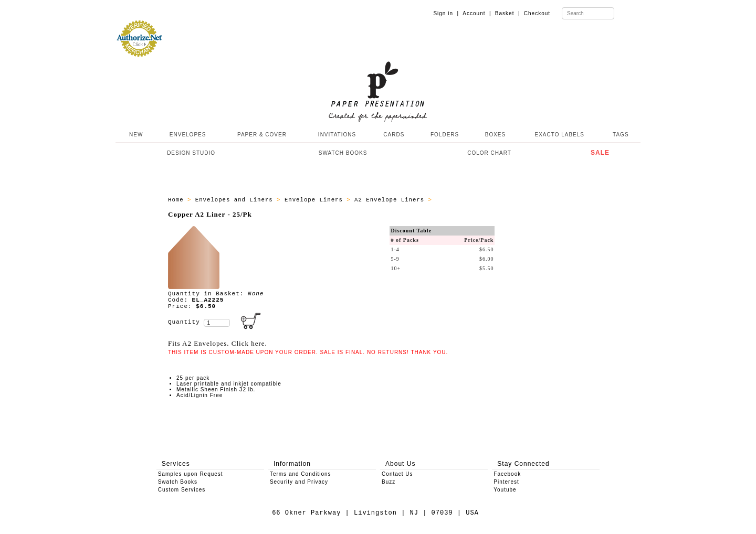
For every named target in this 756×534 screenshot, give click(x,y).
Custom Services (182, 490)
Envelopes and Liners (236, 200)
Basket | (508, 13)
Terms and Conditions (301, 474)
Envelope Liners (316, 200)
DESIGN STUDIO (191, 153)
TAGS (621, 135)
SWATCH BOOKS (343, 153)
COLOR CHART (489, 153)
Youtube (505, 490)
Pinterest (506, 482)
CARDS (394, 135)
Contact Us (397, 474)
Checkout (537, 13)
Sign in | (446, 13)
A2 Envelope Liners (391, 200)
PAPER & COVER (262, 135)
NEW (135, 135)
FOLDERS (445, 135)
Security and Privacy (299, 482)
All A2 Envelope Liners (479, 200)
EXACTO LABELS (560, 135)
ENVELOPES (188, 135)
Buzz (388, 482)
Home (178, 200)
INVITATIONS (337, 135)
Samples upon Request (191, 474)
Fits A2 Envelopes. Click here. (218, 343)
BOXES (495, 135)
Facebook (507, 474)
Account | (477, 13)
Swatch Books (178, 482)
